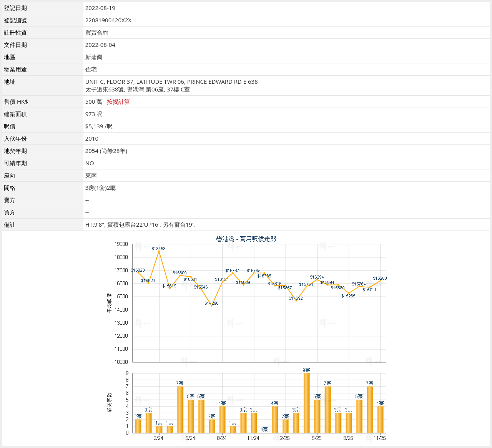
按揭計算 (118, 101)
